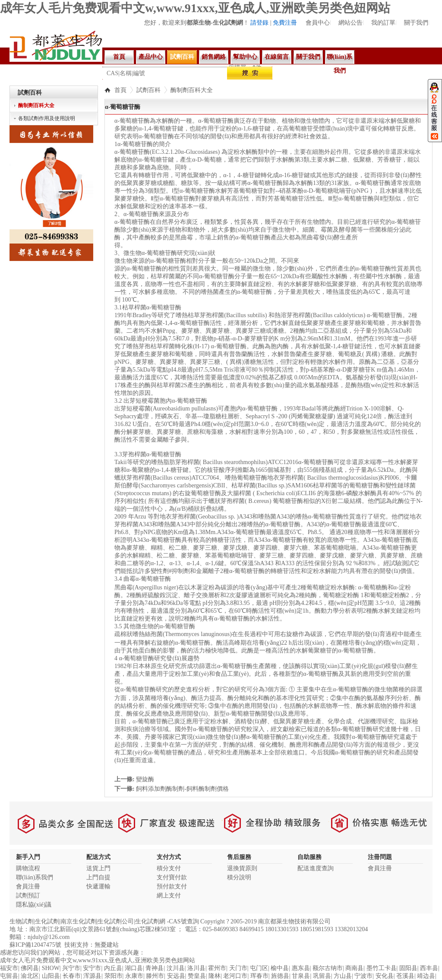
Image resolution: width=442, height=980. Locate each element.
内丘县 (113, 968)
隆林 (215, 976)
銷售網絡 (214, 57)
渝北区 (30, 976)
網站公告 (350, 23)
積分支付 (169, 868)
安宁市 (92, 968)
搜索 (250, 73)
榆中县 (280, 968)
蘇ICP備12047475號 (35, 945)
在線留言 (277, 57)
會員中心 (318, 23)
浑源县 (92, 976)
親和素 (285, 72)
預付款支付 (172, 886)
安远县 (176, 976)
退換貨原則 (242, 868)
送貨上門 (98, 868)
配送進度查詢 (316, 868)
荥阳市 (114, 976)
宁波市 (363, 976)
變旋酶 (145, 779)
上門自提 (98, 877)
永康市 (134, 976)
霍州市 (217, 968)
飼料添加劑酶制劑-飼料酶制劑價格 (182, 789)
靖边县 (426, 976)
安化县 (385, 976)
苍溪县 (405, 976)
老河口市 (235, 976)
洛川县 (196, 968)
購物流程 (28, 868)
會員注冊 (28, 886)
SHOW (51, 968)
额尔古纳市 (328, 968)
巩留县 (322, 976)
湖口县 (134, 968)
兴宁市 (71, 968)
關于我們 (416, 23)
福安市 (9, 968)
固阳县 (408, 968)
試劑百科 (182, 57)
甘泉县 (301, 976)
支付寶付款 (172, 877)
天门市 (238, 968)
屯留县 (9, 976)
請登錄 (259, 23)
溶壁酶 (309, 72)
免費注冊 (285, 23)
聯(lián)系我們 (340, 59)
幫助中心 (245, 57)
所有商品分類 (37, 75)
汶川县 (176, 968)
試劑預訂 (28, 896)
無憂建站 (107, 945)
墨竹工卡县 (382, 968)
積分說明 (239, 877)
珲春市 (259, 976)
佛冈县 (30, 968)
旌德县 (280, 976)
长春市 (72, 976)
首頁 (119, 57)
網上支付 (169, 896)
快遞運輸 (98, 886)
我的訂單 (383, 23)
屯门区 (259, 968)
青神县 (155, 968)
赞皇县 (197, 976)
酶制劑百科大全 (192, 90)
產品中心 (151, 57)
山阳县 (51, 976)
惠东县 (301, 968)
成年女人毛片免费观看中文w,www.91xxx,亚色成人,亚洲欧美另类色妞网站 (195, 8)
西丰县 (429, 968)
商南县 (354, 968)
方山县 (343, 976)
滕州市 (155, 976)
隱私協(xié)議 (34, 905)
